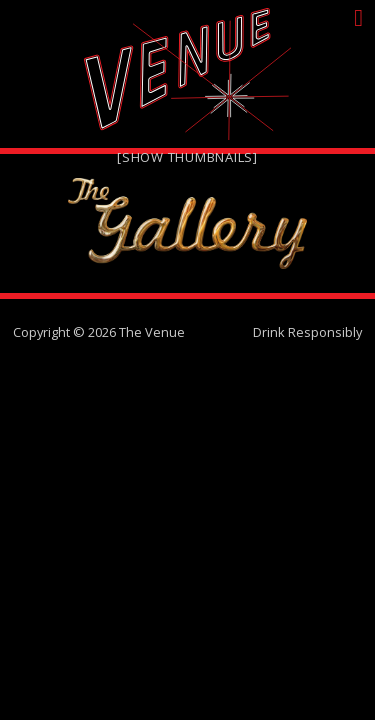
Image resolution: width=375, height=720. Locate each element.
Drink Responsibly (307, 332)
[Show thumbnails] (187, 157)
